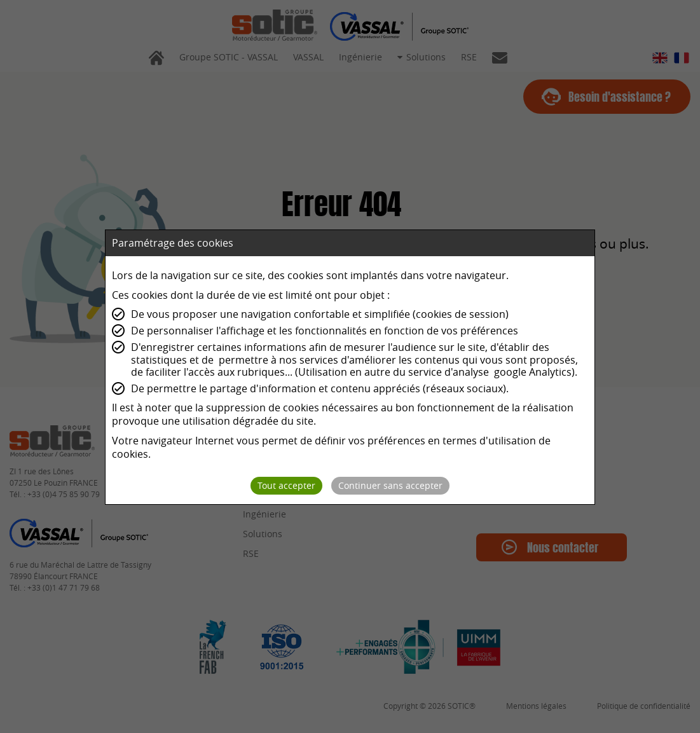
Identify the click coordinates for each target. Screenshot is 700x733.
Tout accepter (286, 485)
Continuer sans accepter (390, 485)
